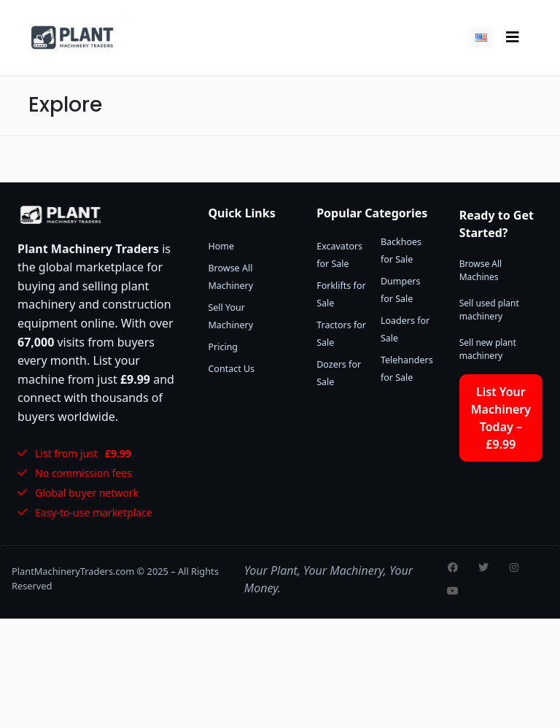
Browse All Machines (481, 270)
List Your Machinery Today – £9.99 (501, 418)
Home (221, 246)
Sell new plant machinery (488, 349)
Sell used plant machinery (489, 310)
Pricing (223, 347)
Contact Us (231, 369)
